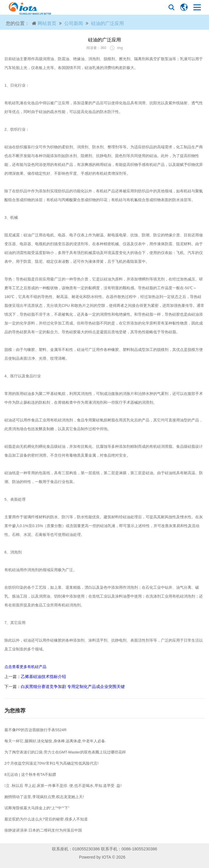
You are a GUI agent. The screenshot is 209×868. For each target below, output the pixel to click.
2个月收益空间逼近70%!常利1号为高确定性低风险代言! (52, 763)
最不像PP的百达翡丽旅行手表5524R (36, 730)
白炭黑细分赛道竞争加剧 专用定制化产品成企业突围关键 (73, 687)
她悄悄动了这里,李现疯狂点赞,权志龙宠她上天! (44, 797)
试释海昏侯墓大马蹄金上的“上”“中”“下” (37, 808)
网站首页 (47, 23)
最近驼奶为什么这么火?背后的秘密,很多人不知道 (46, 819)
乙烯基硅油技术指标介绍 (43, 677)
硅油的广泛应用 (107, 23)
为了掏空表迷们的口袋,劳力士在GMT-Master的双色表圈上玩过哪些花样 (65, 752)
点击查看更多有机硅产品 (25, 667)
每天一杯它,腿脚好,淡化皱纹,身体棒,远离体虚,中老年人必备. (55, 741)
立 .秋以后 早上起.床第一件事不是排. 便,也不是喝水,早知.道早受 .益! (63, 786)
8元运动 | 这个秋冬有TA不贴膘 (30, 774)
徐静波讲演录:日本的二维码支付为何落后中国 (43, 830)
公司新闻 (74, 23)
